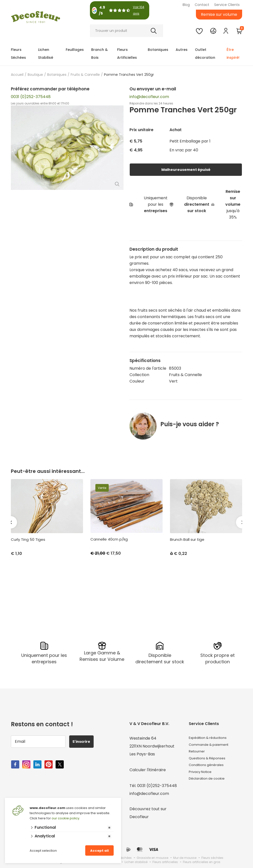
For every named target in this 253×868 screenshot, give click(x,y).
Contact (202, 5)
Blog (186, 5)
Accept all (99, 851)
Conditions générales (209, 769)
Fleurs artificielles (165, 861)
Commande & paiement (212, 745)
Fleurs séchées (212, 857)
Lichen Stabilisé (46, 54)
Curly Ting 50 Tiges (28, 540)
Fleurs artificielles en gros (202, 861)
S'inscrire (84, 740)
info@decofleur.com (149, 97)
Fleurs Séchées (18, 54)
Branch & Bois (99, 54)
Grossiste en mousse (152, 857)
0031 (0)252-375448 (31, 97)
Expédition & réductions (212, 737)
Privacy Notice (203, 777)
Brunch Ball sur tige (187, 540)
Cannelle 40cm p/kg (109, 539)
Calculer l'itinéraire (148, 769)
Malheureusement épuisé (186, 170)
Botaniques (158, 50)
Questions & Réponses (210, 761)
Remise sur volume (219, 14)
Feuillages (75, 50)
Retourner (199, 753)
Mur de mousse (185, 857)
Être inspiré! (233, 54)
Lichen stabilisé (136, 861)
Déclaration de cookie (210, 784)
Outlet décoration (205, 54)
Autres (182, 50)
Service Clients (227, 5)
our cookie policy (65, 818)
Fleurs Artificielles (127, 54)
